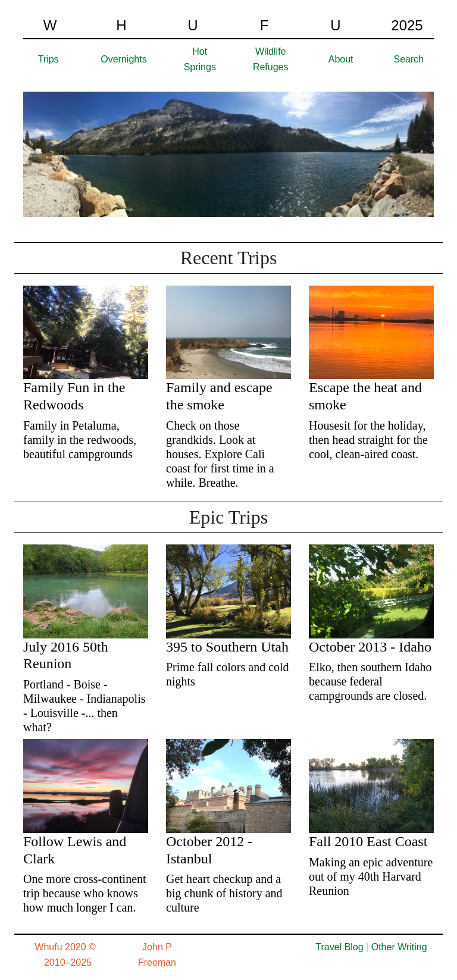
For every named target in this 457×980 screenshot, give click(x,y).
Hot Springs (200, 59)
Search (409, 59)
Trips (48, 59)
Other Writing (399, 947)
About (341, 59)
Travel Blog (339, 947)
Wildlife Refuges (271, 59)
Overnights (123, 59)
